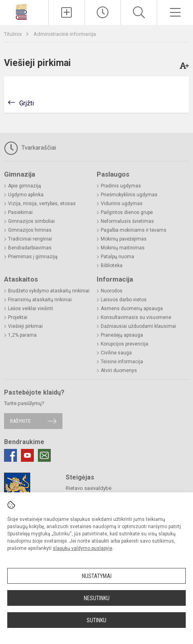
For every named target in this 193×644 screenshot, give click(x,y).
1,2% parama (22, 335)
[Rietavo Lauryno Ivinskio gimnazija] (24, 11)
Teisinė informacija (122, 362)
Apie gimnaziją (25, 186)
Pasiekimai (20, 212)
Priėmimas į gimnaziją (33, 257)
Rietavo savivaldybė (89, 488)
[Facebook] (10, 455)
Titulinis (13, 34)
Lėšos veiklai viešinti (31, 309)
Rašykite (20, 421)
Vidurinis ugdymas (122, 204)
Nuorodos (112, 291)
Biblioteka (112, 265)
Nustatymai (97, 576)
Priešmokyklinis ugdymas (129, 195)
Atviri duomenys (119, 370)
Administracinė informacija (65, 34)
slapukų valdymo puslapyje (83, 548)
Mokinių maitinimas (123, 248)
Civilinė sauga (116, 353)
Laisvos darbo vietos (124, 300)
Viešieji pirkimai (25, 326)
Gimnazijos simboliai (31, 221)
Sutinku (96, 620)
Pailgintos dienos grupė (127, 212)
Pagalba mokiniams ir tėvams (134, 230)
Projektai (18, 317)
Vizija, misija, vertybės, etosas (42, 204)
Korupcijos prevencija (125, 344)
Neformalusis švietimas (127, 221)
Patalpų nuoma (117, 257)
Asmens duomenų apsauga (132, 309)
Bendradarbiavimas (30, 248)
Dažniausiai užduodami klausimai (138, 326)
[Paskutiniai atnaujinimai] (103, 12)
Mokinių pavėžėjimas (124, 239)
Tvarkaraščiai (30, 148)
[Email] (44, 455)
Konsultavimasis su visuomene (136, 317)
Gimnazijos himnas (30, 230)
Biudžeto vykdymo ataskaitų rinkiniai (49, 291)
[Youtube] (27, 455)
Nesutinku (97, 598)
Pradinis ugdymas (121, 186)
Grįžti (27, 103)
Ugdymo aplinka (26, 195)
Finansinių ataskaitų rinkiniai (40, 300)
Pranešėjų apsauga (122, 335)
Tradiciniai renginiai (30, 239)
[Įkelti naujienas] (67, 12)
